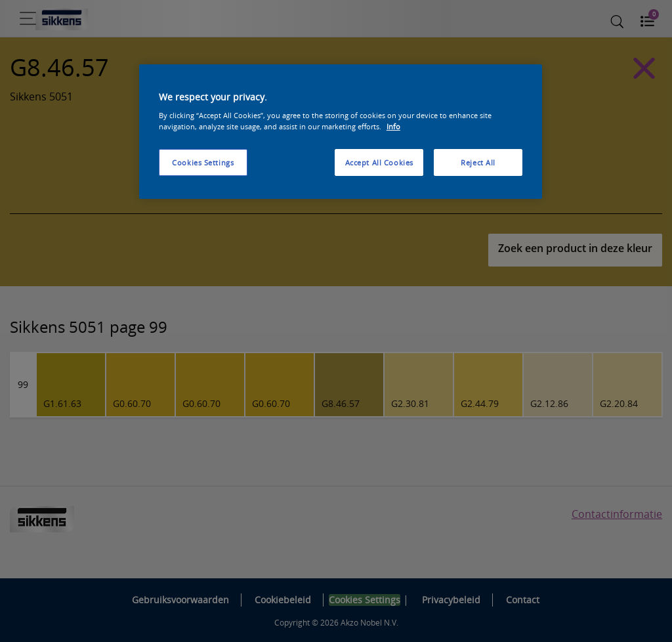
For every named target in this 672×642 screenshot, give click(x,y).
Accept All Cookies (379, 162)
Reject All (478, 162)
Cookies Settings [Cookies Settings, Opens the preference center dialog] (203, 162)
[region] (341, 132)
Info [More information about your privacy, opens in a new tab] (393, 126)
